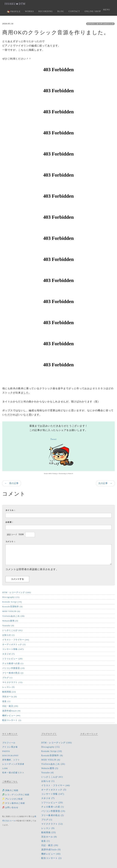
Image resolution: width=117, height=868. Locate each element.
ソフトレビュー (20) (12, 659)
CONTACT (74, 11)
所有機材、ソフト (11, 760)
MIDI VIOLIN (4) (11, 611)
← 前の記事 (12, 483)
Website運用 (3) (10, 621)
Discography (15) (11, 597)
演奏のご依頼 (10, 790)
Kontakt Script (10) (12, 602)
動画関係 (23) (9, 692)
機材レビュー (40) (11, 715)
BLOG (61, 11)
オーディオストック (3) (14, 644)
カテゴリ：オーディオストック (100, 24)
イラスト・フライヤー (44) (16, 640)
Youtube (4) (8, 625)
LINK (5, 768)
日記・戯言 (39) (10, 706)
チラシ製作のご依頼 (14, 803)
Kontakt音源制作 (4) (12, 607)
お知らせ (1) (9, 635)
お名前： (10, 522)
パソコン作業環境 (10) (13, 668)
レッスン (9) (9, 687)
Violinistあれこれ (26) (13, 616)
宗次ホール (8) (10, 697)
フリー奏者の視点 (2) (13, 673)
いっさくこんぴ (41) (12, 630)
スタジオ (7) (9, 654)
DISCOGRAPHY (11, 755)
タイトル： (11, 510)
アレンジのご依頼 (12, 799)
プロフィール (9, 743)
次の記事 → (105, 483)
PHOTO (6, 751)
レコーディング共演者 (13, 764)
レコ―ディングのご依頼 (16, 795)
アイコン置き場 (10, 747)
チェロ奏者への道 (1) (13, 663)
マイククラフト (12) (12, 682)
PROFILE (14, 12)
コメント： (11, 542)
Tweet (54, 439)
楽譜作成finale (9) (11, 711)
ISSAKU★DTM (15, 4)
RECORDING (46, 11)
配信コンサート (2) (12, 720)
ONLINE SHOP (93, 11)
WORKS (30, 11)
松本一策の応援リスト (13, 773)
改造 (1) (6, 701)
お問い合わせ (10, 807)
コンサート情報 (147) (13, 649)
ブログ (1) (7, 678)
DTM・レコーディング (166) (17, 592)
